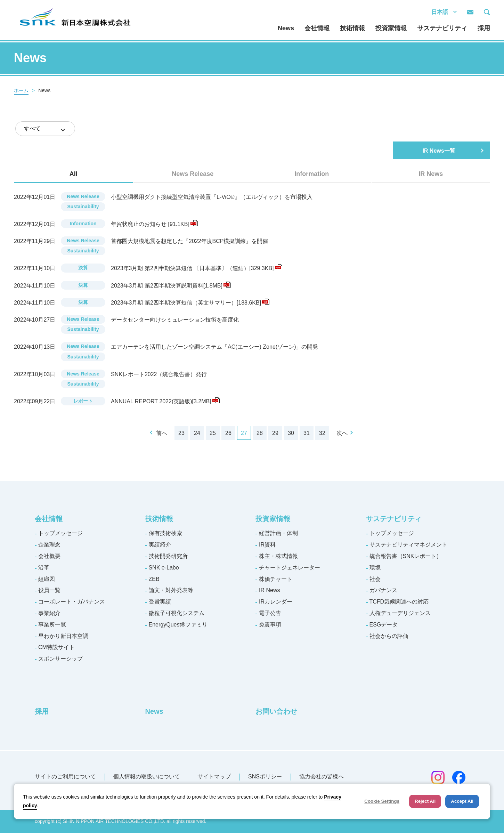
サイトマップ (214, 777)
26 (228, 433)
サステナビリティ (442, 28)
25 (213, 433)
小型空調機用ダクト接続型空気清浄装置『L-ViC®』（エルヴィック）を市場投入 (212, 197)
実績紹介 (160, 545)
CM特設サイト (56, 647)
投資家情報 (391, 28)
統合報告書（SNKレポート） (406, 556)
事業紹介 (49, 613)
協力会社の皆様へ (322, 777)
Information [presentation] (312, 174)
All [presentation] (74, 174)
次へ (342, 433)
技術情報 (352, 28)
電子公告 (270, 613)
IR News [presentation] (431, 174)
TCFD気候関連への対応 (399, 602)
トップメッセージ (60, 533)
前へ (162, 433)
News (286, 28)
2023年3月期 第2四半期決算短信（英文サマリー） (190, 303)
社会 (375, 579)
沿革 (44, 568)
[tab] (74, 174)
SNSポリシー (265, 777)
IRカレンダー (276, 602)
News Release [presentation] (193, 174)
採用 (484, 28)
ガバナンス (383, 590)
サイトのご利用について (65, 777)
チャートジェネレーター (290, 568)
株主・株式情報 (278, 556)
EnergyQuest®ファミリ (178, 625)
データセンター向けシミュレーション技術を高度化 (175, 320)
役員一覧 (49, 590)
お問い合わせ (276, 711)
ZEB (154, 579)
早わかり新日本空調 (63, 636)
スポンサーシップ (60, 659)
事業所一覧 (52, 625)
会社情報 (317, 28)
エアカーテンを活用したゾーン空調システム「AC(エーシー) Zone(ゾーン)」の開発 (214, 347)
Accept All (462, 801)
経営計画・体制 (278, 533)
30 (291, 433)
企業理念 (49, 545)
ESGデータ (384, 625)
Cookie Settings (382, 801)
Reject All (425, 801)
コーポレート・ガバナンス (72, 602)
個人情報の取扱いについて (147, 777)
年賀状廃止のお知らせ (154, 224)
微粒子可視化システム (177, 613)
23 (181, 433)
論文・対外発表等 (171, 590)
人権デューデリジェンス (400, 613)
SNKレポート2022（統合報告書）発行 (159, 374)
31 (307, 433)
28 (260, 433)
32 (322, 433)
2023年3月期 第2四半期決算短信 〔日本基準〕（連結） (197, 268)
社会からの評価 (389, 636)
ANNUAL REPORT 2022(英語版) (165, 401)
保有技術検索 (165, 533)
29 (275, 433)
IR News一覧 (439, 151)
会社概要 (49, 556)
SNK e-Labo (164, 568)
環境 (375, 568)
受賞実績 (160, 602)
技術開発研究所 (168, 556)
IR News (269, 590)
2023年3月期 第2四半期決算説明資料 (171, 286)
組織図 (47, 579)
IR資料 (267, 545)
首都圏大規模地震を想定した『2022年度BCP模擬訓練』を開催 (190, 241)
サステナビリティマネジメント (408, 545)
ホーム (21, 90)
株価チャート (276, 579)
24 (197, 433)
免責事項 (270, 625)
